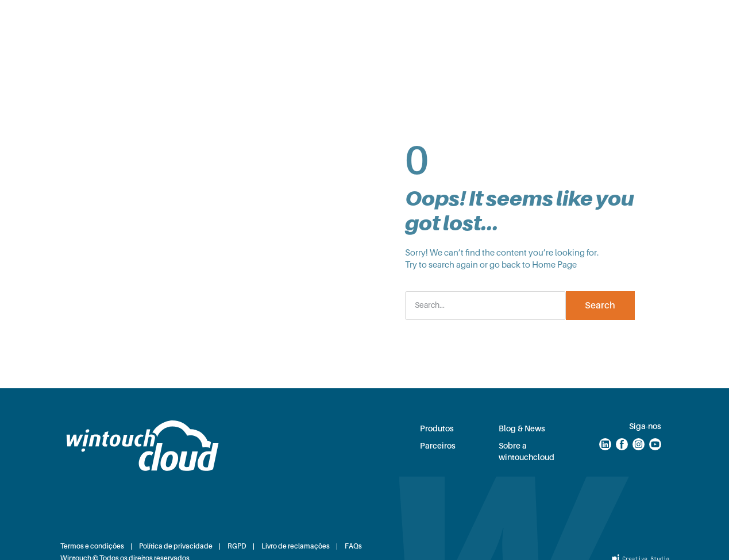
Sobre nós (338, 53)
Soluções (193, 18)
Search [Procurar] (600, 306)
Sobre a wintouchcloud (526, 451)
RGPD (237, 546)
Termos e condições (92, 546)
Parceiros (400, 18)
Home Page (554, 265)
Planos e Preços (326, 18)
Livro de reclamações (296, 546)
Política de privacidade (176, 546)
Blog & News (467, 18)
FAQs (353, 546)
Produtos (253, 18)
